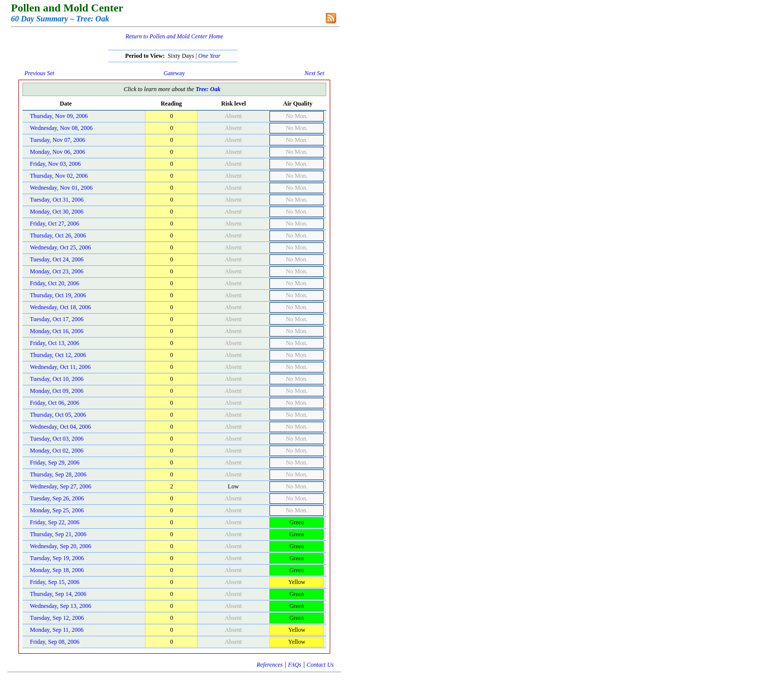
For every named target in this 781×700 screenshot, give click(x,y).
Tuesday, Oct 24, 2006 (57, 259)
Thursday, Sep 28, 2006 (58, 474)
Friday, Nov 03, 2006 (55, 164)
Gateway (175, 73)
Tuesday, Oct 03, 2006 (57, 439)
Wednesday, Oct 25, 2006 (61, 247)
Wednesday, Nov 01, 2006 (61, 188)
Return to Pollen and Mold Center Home (174, 36)
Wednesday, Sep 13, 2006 (61, 606)
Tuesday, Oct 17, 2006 (57, 319)
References (269, 665)
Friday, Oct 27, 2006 (55, 224)
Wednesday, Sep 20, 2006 (61, 546)
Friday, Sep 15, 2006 (55, 582)
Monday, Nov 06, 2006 (58, 152)
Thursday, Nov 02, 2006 (59, 176)
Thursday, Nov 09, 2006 (59, 116)
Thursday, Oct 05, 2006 (58, 415)
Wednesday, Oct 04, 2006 (61, 427)
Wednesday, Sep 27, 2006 (61, 486)
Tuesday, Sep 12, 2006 (57, 618)
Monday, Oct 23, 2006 (57, 271)
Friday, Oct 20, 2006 (55, 283)
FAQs (294, 665)
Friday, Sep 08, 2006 (55, 642)
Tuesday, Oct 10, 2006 (57, 379)
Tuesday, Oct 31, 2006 (57, 200)
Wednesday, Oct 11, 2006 (60, 367)
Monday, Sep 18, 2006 (57, 570)
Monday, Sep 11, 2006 (57, 630)
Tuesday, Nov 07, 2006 (58, 140)
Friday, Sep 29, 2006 (55, 463)
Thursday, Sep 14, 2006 (58, 594)
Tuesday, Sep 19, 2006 (57, 558)
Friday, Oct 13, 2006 (55, 343)
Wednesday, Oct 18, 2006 (61, 307)
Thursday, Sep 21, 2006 (58, 534)
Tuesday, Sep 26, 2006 (57, 498)
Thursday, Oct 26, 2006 (58, 235)
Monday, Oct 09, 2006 (57, 391)
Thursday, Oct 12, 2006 (58, 355)
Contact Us (320, 665)
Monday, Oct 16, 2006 (57, 331)
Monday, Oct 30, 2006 (57, 212)
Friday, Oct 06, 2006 (55, 403)
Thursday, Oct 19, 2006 (58, 295)
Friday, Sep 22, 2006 (55, 522)
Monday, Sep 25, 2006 (57, 510)
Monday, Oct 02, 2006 (57, 451)
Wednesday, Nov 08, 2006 (61, 128)
